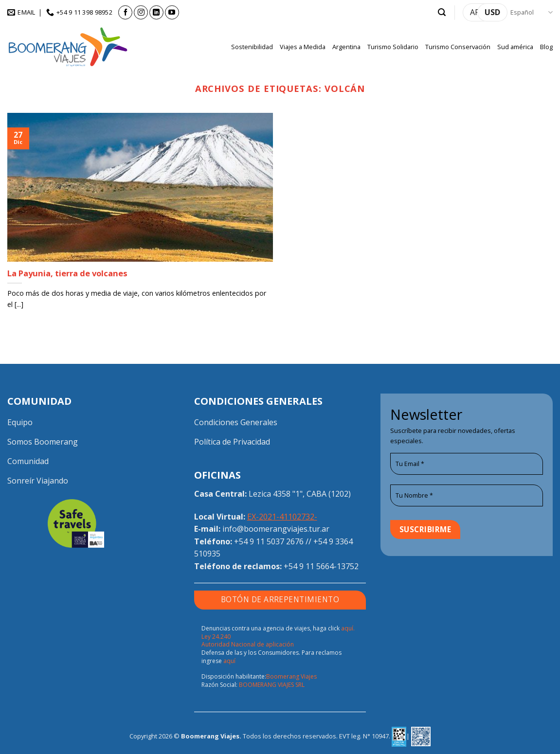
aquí (229, 661)
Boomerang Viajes (291, 676)
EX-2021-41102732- (282, 517)
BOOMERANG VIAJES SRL (272, 685)
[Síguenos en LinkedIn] (156, 12)
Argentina (346, 47)
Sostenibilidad (252, 47)
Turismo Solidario (393, 47)
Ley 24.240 (216, 637)
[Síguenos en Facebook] (125, 12)
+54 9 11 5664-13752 (321, 566)
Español (532, 12)
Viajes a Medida (303, 47)
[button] (442, 12)
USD (492, 12)
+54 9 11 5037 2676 (269, 541)
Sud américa (515, 47)
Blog (546, 47)
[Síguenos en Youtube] (172, 12)
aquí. (348, 628)
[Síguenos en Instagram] (141, 12)
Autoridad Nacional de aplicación (248, 644)
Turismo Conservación (458, 47)
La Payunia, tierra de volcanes (67, 273)
